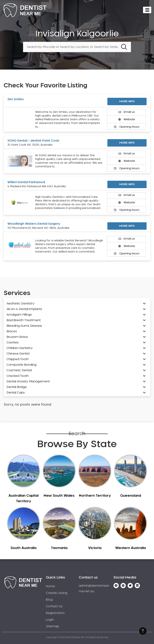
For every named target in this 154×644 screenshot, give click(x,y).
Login (50, 620)
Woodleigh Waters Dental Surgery (34, 224)
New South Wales (59, 496)
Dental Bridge (17, 387)
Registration (55, 613)
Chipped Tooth (18, 359)
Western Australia (131, 548)
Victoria (95, 548)
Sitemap (52, 626)
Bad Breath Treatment (24, 320)
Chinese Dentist (18, 354)
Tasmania (59, 548)
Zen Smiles (16, 99)
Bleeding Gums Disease (24, 326)
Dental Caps (16, 393)
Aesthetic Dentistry (21, 304)
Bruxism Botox (17, 337)
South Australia (23, 548)
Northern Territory (95, 496)
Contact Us (54, 606)
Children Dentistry (20, 348)
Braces (12, 331)
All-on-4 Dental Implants (24, 309)
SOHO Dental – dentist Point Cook (33, 141)
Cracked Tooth (18, 376)
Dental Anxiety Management (28, 381)
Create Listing (57, 593)
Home (50, 586)
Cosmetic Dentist (19, 370)
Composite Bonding (21, 365)
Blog (49, 600)
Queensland (131, 496)
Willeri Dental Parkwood (26, 182)
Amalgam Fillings (19, 315)
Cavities (13, 343)
